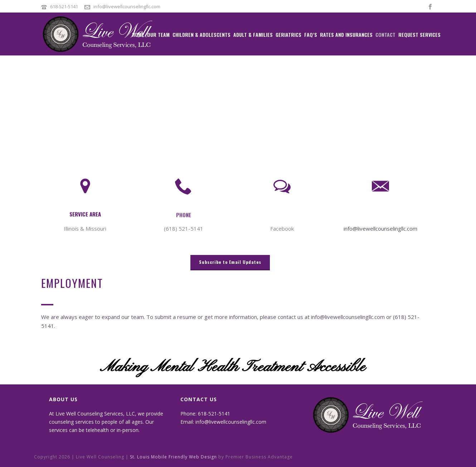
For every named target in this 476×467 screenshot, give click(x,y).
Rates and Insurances (346, 35)
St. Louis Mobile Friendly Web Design (173, 457)
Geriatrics (288, 35)
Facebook (282, 228)
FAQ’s (311, 35)
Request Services (419, 35)
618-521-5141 (65, 6)
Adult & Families (253, 35)
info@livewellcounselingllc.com (127, 6)
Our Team (158, 35)
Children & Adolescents (201, 35)
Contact (385, 35)
